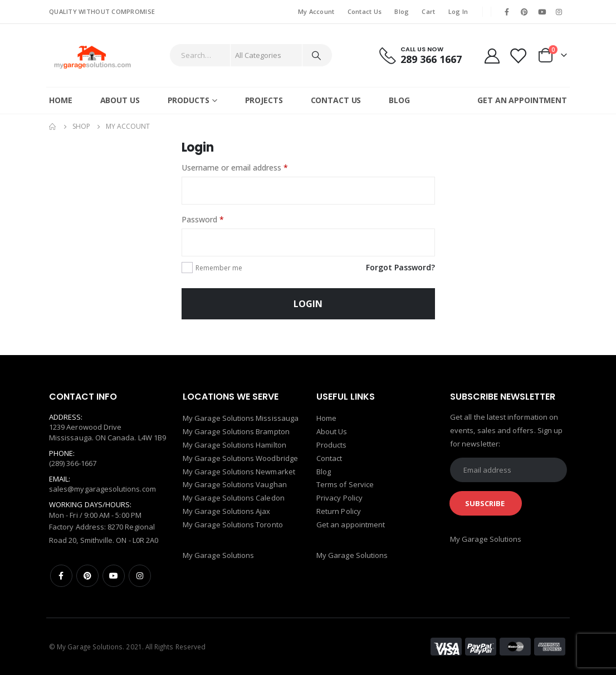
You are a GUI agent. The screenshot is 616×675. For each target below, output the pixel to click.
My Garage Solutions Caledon (234, 499)
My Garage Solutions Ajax (227, 512)
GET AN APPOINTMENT (522, 100)
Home (61, 100)
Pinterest (87, 576)
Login (308, 304)
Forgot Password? (400, 267)
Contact (329, 459)
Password (203, 219)
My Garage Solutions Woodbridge (240, 459)
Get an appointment (351, 526)
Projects (264, 100)
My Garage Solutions (218, 556)
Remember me (219, 268)
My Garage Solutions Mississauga (241, 419)
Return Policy (339, 512)
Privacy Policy (339, 499)
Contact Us (365, 11)
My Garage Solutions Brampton (236, 432)
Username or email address (235, 167)
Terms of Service (345, 485)
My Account (316, 11)
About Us (120, 100)
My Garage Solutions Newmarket (239, 472)
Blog (402, 11)
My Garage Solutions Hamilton (234, 445)
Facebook (61, 576)
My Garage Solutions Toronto (233, 526)
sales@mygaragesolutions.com (102, 489)
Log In (458, 11)
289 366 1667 (431, 59)
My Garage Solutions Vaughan (235, 485)
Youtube (114, 576)
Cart (428, 11)
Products (189, 100)
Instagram (140, 576)
